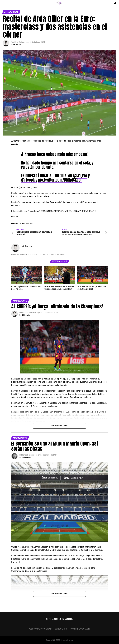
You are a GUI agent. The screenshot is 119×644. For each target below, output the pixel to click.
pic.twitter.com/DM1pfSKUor (60, 180)
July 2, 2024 (31, 188)
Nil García (17, 44)
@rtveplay (29, 180)
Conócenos (61, 629)
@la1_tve (80, 176)
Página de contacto (80, 629)
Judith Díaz (26, 457)
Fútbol (30, 223)
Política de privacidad (40, 629)
